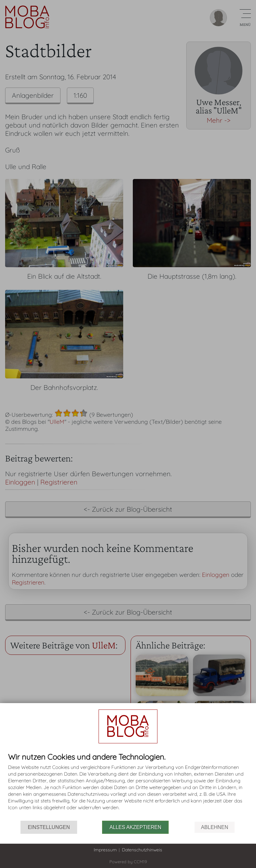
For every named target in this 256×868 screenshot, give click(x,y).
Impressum (105, 850)
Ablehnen (215, 827)
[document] (128, 787)
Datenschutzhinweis (142, 850)
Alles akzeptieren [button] (135, 827)
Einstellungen (49, 827)
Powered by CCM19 (128, 862)
